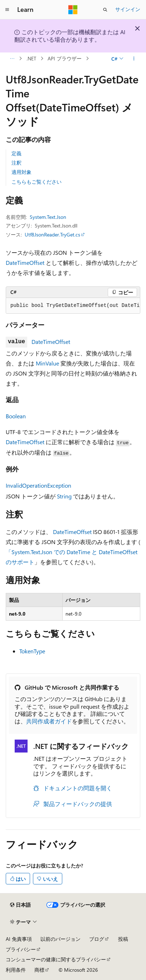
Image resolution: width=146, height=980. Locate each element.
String (64, 496)
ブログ (97, 939)
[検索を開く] (105, 10)
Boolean (16, 416)
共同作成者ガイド (49, 721)
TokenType (32, 651)
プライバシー (21, 949)
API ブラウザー (65, 58)
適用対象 (21, 172)
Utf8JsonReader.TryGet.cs (52, 234)
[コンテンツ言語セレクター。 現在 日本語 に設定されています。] (20, 905)
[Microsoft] (73, 10)
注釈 (16, 163)
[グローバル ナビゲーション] (7, 10)
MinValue (47, 363)
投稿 (123, 939)
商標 (39, 970)
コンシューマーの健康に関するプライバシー (56, 959)
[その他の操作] (134, 59)
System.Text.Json (48, 217)
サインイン (128, 9)
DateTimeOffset (25, 263)
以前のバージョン (60, 939)
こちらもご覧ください (36, 182)
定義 (16, 153)
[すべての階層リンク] (12, 59)
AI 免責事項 (19, 939)
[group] (73, 306)
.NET (31, 58)
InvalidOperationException (38, 485)
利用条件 (16, 970)
